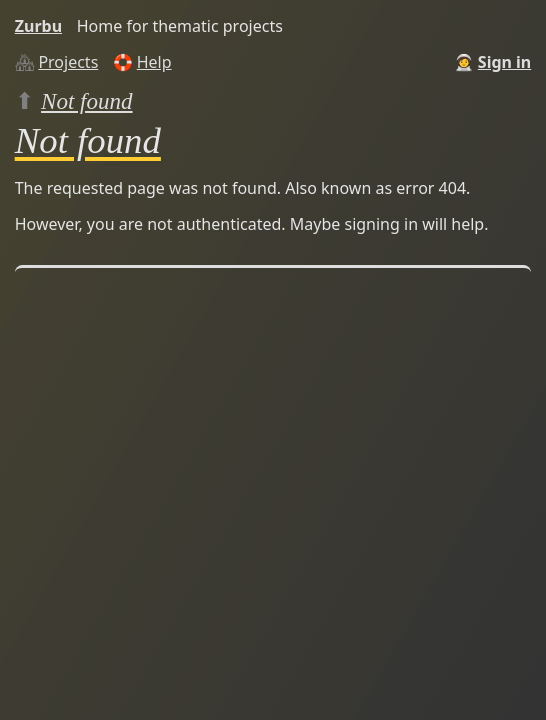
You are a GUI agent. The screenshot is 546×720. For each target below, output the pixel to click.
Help (154, 62)
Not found (87, 101)
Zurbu (38, 26)
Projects (68, 62)
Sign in (504, 62)
